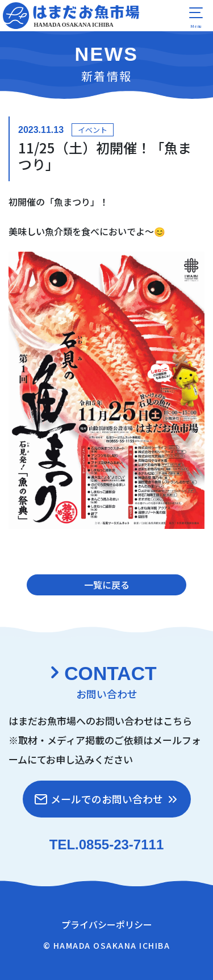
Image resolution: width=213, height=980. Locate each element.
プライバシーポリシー (107, 924)
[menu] (196, 17)
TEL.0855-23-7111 (106, 845)
